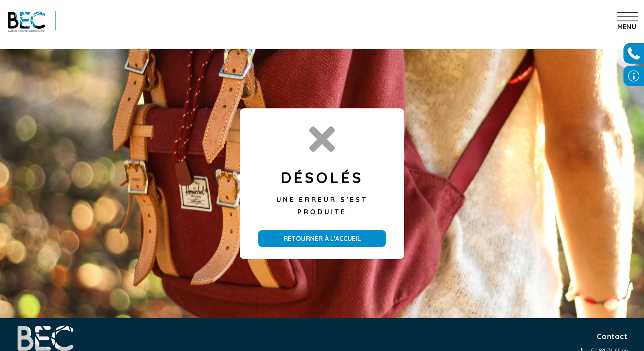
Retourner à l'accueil (322, 239)
